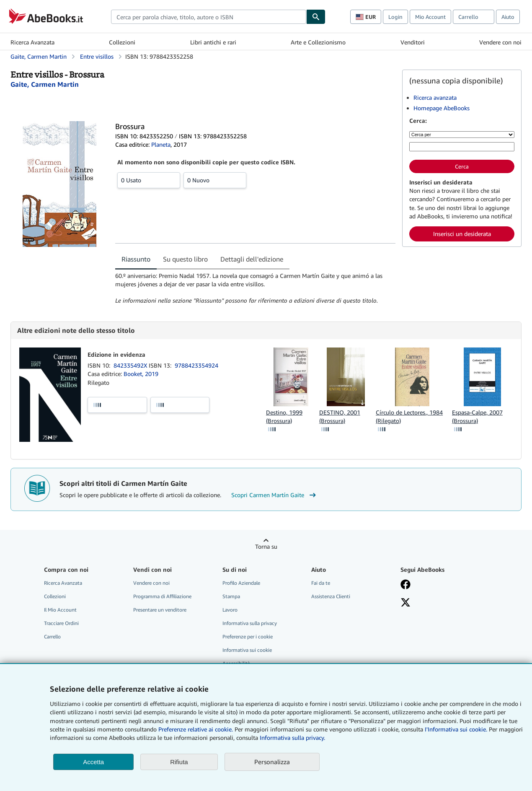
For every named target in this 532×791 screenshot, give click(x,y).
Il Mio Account (60, 610)
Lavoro (230, 610)
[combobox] (209, 17)
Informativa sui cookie (247, 650)
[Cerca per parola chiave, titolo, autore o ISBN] (462, 147)
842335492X (131, 365)
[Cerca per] (462, 135)
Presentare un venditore (160, 610)
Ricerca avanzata (435, 97)
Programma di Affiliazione (162, 596)
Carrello (52, 637)
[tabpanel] (255, 288)
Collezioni (122, 42)
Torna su (266, 546)
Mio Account (430, 17)
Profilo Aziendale (241, 583)
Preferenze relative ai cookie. (196, 729)
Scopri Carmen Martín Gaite (275, 495)
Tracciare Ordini (61, 623)
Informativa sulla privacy (250, 623)
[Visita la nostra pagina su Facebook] (405, 585)
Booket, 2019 (141, 374)
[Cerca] (316, 17)
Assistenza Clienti (331, 596)
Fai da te (321, 583)
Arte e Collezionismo (318, 42)
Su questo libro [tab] (185, 259)
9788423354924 (196, 365)
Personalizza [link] (272, 762)
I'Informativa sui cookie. (456, 729)
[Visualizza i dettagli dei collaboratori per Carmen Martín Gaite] (45, 84)
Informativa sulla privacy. (292, 738)
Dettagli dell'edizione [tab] (252, 259)
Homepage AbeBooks (442, 108)
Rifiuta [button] (179, 762)
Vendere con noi (500, 42)
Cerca (462, 166)
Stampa (231, 596)
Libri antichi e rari (213, 42)
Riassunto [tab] (136, 259)
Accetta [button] (93, 762)
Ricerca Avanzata (32, 42)
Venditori (413, 42)
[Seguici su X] (405, 603)
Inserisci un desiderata (462, 234)
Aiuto (508, 17)
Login (395, 17)
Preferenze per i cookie (248, 637)
